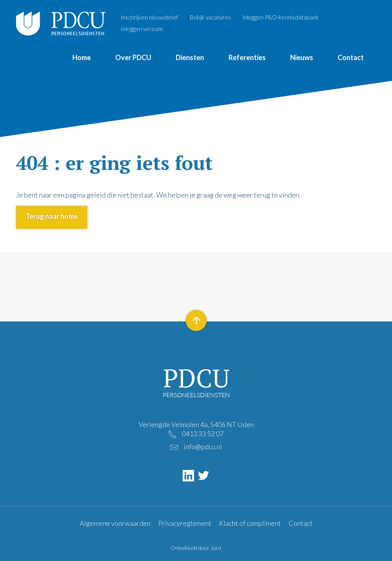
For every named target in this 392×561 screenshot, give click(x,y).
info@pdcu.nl (203, 447)
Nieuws (302, 57)
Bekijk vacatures (210, 17)
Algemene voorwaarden (115, 523)
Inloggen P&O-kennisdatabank (280, 17)
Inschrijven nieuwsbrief (149, 17)
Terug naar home (52, 216)
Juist (216, 548)
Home (82, 57)
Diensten (190, 57)
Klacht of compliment (250, 523)
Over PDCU (133, 57)
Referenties (247, 57)
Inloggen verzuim (142, 29)
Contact (351, 57)
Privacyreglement (185, 523)
